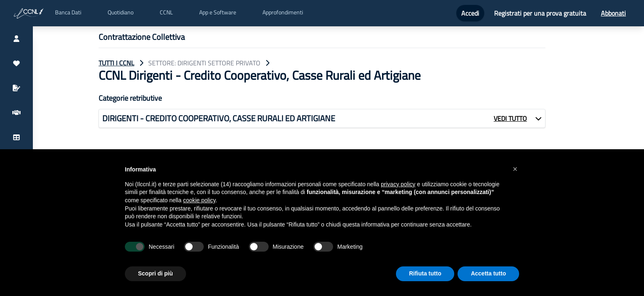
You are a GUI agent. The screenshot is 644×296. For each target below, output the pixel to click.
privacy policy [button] (398, 184)
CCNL (166, 12)
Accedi (470, 13)
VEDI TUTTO (510, 118)
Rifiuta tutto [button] (425, 273)
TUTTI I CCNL (116, 63)
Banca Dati (68, 12)
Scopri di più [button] (155, 273)
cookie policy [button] (199, 200)
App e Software (218, 12)
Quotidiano (121, 12)
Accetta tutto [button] (488, 273)
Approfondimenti (283, 12)
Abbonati (613, 13)
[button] (515, 169)
